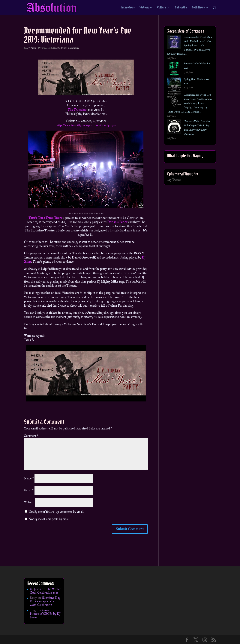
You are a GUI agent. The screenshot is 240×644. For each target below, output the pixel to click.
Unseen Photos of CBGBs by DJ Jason (45, 614)
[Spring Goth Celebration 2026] (174, 85)
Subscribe (181, 8)
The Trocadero (77, 110)
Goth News (198, 8)
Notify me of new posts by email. (49, 519)
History (144, 8)
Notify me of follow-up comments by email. (56, 512)
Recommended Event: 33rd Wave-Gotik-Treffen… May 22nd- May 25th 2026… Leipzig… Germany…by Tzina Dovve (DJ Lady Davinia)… (190, 103)
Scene (63, 48)
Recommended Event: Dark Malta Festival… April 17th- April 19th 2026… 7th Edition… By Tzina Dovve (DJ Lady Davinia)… (190, 46)
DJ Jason (31, 48)
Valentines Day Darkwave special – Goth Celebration (45, 602)
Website (29, 502)
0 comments (73, 48)
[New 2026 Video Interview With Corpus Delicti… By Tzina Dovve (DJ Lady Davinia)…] (174, 127)
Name (29, 479)
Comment (31, 436)
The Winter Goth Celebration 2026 (45, 591)
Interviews (128, 8)
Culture (162, 8)
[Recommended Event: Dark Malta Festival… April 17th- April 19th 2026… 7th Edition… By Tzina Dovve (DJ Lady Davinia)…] (174, 43)
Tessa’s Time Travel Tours (45, 218)
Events (56, 48)
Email (29, 491)
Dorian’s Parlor (117, 222)
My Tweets (174, 180)
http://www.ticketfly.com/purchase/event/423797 (86, 125)
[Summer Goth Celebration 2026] (174, 69)
